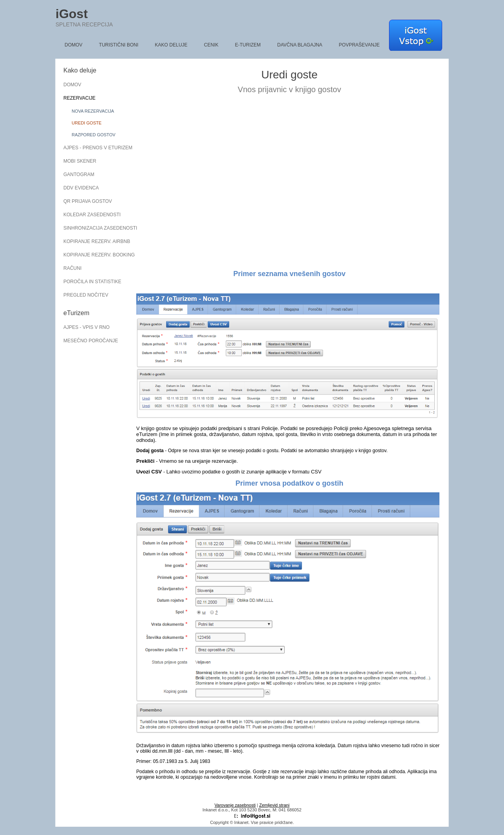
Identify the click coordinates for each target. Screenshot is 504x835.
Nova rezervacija (93, 111)
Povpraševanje (359, 45)
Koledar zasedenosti (92, 215)
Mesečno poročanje (91, 341)
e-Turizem (248, 45)
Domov (73, 45)
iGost (72, 14)
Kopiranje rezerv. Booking (95, 255)
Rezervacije (80, 98)
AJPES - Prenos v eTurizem (95, 148)
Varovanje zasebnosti (235, 805)
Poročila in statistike (92, 282)
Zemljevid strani (274, 805)
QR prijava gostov (88, 201)
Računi (72, 268)
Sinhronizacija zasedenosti (95, 228)
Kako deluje (171, 45)
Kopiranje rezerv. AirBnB (95, 241)
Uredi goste (87, 123)
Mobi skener (80, 161)
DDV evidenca (81, 188)
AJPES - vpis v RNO (86, 327)
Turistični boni (119, 45)
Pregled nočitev (86, 295)
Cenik (211, 45)
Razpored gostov (94, 135)
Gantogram (79, 174)
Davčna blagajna (300, 45)
